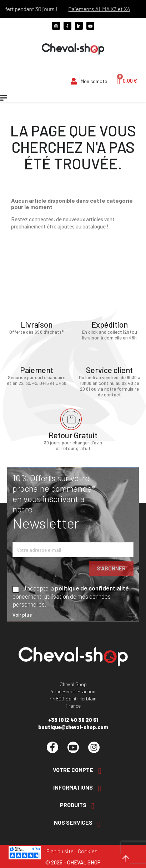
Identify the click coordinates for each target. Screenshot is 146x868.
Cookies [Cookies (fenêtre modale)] (88, 851)
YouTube (73, 747)
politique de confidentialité (92, 588)
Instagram (94, 747)
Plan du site (60, 851)
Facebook (52, 747)
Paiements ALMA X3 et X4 (103, 9)
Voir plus (22, 615)
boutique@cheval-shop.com (73, 727)
